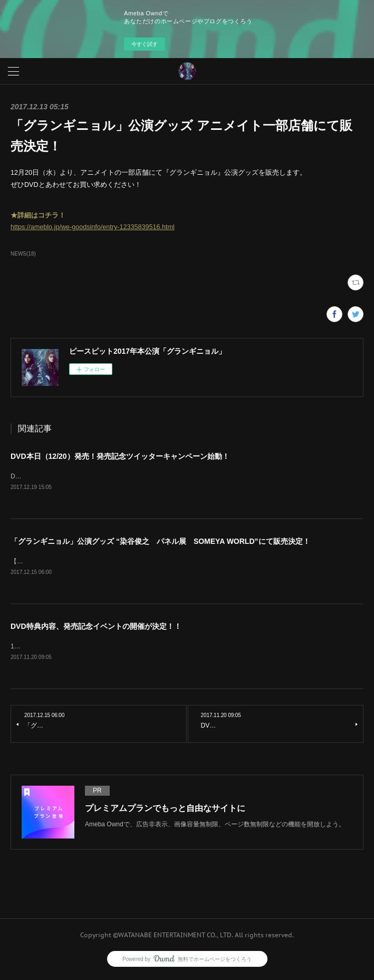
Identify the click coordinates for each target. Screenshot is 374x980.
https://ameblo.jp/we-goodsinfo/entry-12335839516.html (93, 227)
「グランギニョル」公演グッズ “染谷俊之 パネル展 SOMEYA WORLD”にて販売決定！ (160, 542)
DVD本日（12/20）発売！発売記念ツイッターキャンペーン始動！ (120, 456)
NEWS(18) (23, 254)
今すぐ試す (145, 44)
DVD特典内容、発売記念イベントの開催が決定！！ (96, 628)
